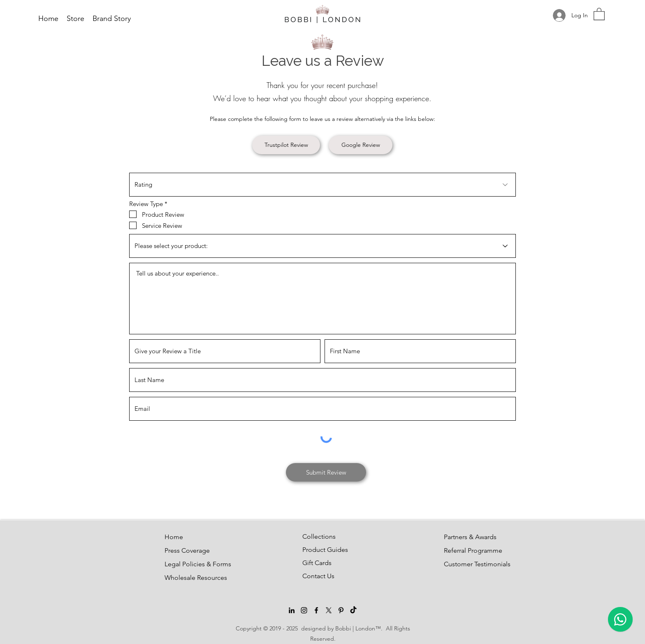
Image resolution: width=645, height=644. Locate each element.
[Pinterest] (341, 610)
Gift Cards (317, 563)
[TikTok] (353, 610)
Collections (319, 536)
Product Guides (322, 550)
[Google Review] (361, 145)
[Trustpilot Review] (286, 145)
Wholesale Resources (184, 578)
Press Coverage (184, 550)
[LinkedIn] (292, 610)
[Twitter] (329, 610)
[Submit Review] (326, 472)
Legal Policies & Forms (184, 564)
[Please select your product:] (322, 246)
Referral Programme (464, 550)
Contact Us (318, 576)
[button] (599, 14)
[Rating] (322, 185)
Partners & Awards (464, 537)
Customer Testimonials (464, 564)
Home (174, 537)
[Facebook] (316, 610)
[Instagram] (304, 610)
